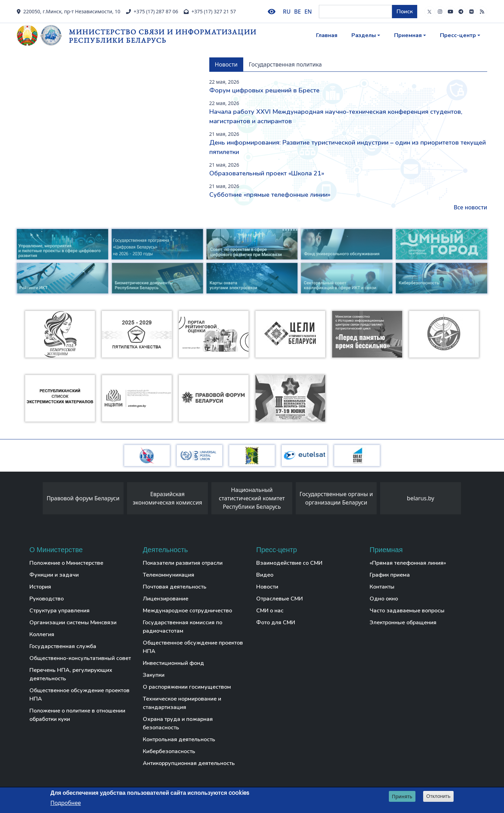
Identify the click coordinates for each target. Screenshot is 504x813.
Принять (402, 796)
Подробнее (66, 803)
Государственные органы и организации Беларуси (336, 498)
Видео (265, 575)
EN (308, 12)
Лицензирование (166, 599)
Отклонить (438, 796)
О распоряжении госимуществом (187, 687)
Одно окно (384, 599)
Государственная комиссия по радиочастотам (183, 627)
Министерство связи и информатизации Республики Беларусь (163, 36)
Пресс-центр (458, 35)
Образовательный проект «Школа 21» (267, 173)
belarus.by (421, 498)
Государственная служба (63, 646)
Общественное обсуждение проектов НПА (79, 695)
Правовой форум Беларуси (83, 498)
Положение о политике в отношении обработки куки (77, 715)
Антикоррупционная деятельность (189, 763)
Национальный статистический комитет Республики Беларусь (252, 498)
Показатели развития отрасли (183, 563)
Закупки (154, 675)
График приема (390, 575)
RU (287, 12)
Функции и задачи (54, 575)
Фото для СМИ (276, 623)
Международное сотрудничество (187, 611)
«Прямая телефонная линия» (408, 563)
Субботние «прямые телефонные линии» (270, 195)
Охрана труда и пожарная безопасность (178, 723)
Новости (267, 587)
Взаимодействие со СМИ (289, 563)
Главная (327, 35)
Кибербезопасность (169, 751)
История (40, 587)
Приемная (408, 35)
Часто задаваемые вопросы (407, 611)
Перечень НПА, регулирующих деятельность (71, 674)
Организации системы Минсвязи (73, 623)
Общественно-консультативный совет (80, 658)
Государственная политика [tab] (285, 64)
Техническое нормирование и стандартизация (182, 703)
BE (297, 12)
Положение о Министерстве (66, 563)
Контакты (382, 587)
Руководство (47, 599)
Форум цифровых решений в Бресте (264, 90)
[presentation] (36, 500)
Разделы (364, 35)
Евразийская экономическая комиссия (167, 498)
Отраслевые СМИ (279, 599)
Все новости (470, 207)
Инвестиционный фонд (173, 663)
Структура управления (59, 611)
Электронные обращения (403, 623)
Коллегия (42, 634)
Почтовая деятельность (175, 587)
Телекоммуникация (169, 575)
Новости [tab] (226, 64)
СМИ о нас (270, 611)
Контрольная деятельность (179, 739)
